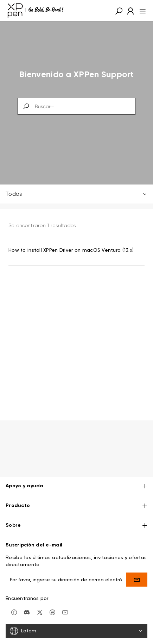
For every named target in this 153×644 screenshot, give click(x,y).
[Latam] (76, 631)
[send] (137, 580)
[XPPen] (36, 11)
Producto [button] (76, 506)
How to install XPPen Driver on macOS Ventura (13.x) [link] (71, 250)
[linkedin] (52, 612)
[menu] (141, 11)
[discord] (27, 612)
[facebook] (14, 612)
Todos (76, 194)
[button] (119, 11)
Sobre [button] (76, 526)
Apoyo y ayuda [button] (76, 486)
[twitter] (40, 612)
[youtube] (65, 612)
